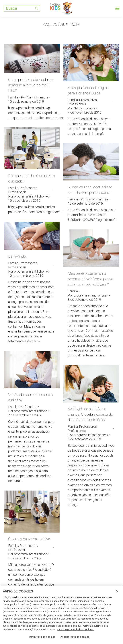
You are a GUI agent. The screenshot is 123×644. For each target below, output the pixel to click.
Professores (88, 100)
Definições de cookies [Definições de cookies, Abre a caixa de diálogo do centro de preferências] (42, 637)
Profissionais (77, 104)
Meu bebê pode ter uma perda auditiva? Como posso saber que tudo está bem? (91, 279)
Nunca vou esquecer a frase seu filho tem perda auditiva (90, 190)
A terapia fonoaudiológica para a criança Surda (88, 90)
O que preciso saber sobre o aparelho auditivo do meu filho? (31, 85)
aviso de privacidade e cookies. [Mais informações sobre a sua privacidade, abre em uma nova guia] (75, 629)
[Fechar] (117, 591)
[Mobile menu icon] (117, 8)
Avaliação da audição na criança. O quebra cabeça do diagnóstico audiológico (90, 414)
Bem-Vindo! (17, 256)
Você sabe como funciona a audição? (30, 397)
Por (35, 97)
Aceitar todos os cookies (75, 637)
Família (13, 97)
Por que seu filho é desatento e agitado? (32, 178)
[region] (61, 615)
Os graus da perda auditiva (29, 539)
